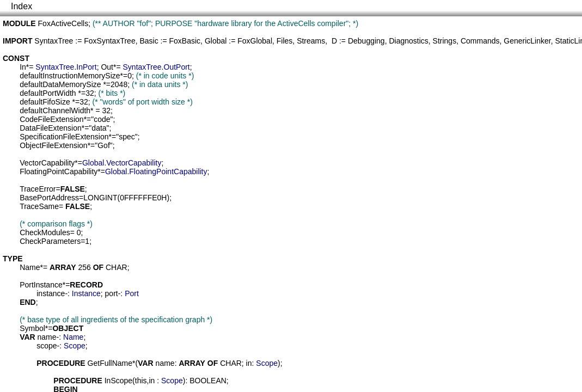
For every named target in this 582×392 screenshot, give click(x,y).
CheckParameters (50, 241)
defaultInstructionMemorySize (70, 76)
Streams (311, 41)
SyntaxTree (54, 41)
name (47, 337)
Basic (149, 41)
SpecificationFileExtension (64, 137)
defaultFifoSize (45, 102)
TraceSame (39, 206)
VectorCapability (47, 163)
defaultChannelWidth (55, 111)
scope (47, 346)
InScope (118, 381)
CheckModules (45, 232)
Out (107, 67)
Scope (75, 346)
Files (285, 41)
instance (51, 293)
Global (216, 41)
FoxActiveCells (63, 23)
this (141, 381)
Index (22, 6)
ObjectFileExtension (54, 145)
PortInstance (41, 285)
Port (132, 293)
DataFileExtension (51, 128)
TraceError (38, 189)
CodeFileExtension (52, 119)
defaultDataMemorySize (60, 84)
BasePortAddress (49, 198)
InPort (86, 67)
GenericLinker (527, 41)
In (23, 67)
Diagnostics (408, 41)
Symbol (32, 328)
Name (30, 267)
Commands (480, 41)
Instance (86, 293)
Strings (445, 41)
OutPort (177, 67)
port (112, 293)
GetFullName (110, 363)
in (249, 363)
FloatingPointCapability (59, 171)
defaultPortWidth (48, 93)
